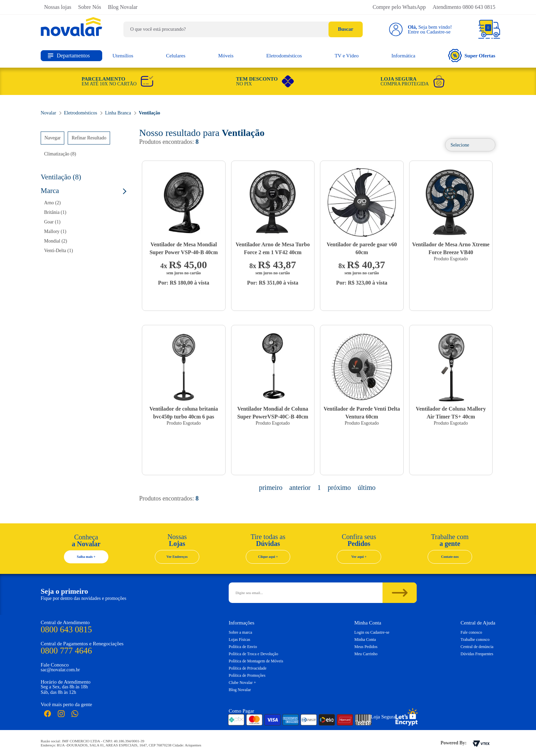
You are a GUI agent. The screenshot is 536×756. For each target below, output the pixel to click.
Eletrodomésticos (284, 56)
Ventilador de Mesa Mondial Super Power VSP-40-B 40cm (184, 248)
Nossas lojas (58, 7)
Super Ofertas (472, 56)
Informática (403, 56)
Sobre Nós (90, 7)
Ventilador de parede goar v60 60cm (362, 248)
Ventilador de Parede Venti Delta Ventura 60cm (362, 413)
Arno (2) (52, 203)
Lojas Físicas (239, 640)
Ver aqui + (359, 557)
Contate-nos (450, 557)
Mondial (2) (56, 241)
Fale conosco (471, 632)
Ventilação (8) (61, 177)
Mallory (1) (55, 231)
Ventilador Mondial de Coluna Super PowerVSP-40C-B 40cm (273, 413)
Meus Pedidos (366, 647)
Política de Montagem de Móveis (256, 661)
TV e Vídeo (347, 56)
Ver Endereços (177, 557)
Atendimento (464, 7)
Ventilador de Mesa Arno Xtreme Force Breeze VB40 (451, 248)
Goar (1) (52, 222)
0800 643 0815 (66, 629)
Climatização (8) (60, 154)
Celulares (176, 56)
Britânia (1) (55, 212)
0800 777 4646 (66, 651)
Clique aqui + (268, 557)
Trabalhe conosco (475, 640)
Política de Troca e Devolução (253, 654)
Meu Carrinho (366, 654)
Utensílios (123, 56)
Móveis (226, 56)
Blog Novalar (123, 7)
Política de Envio (243, 647)
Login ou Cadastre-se (372, 632)
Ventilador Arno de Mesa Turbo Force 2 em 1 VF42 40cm (273, 248)
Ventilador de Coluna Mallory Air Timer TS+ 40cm (451, 413)
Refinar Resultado (89, 138)
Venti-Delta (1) (58, 251)
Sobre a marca (240, 632)
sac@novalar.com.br (60, 670)
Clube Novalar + (242, 683)
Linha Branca (118, 113)
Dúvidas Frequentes (477, 654)
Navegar (52, 138)
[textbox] (243, 29)
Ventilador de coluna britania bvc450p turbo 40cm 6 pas (184, 413)
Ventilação (149, 113)
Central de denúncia (477, 647)
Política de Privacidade (248, 668)
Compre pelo (399, 7)
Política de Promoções (247, 675)
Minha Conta (365, 640)
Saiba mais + (86, 557)
